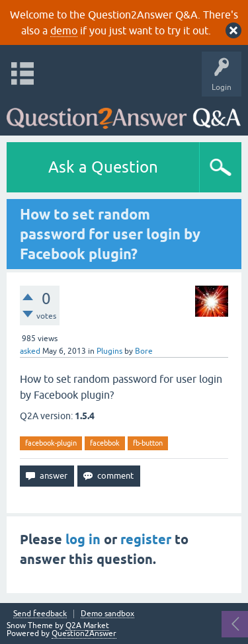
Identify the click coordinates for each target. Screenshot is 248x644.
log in (83, 540)
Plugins (109, 351)
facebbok (105, 443)
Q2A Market (87, 625)
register (146, 540)
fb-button (148, 443)
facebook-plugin (51, 443)
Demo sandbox (107, 614)
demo (64, 30)
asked (30, 351)
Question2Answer (84, 633)
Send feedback (40, 614)
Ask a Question (103, 167)
